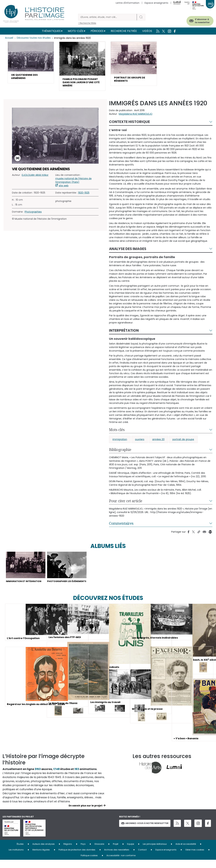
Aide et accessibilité (186, 852)
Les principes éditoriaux (155, 852)
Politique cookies (89, 864)
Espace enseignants (156, 3)
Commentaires (121, 526)
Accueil (9, 38)
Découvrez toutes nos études (35, 38)
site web (64, 188)
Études (20, 852)
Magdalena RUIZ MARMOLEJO (136, 116)
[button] (31, 63)
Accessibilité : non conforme (121, 864)
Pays (83, 852)
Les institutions (16, 858)
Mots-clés (76, 31)
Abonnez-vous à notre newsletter (145, 831)
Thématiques (51, 31)
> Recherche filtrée (87, 23)
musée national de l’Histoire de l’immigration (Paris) (73, 183)
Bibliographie (120, 452)
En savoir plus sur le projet (86, 814)
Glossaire (99, 852)
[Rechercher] (107, 17)
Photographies (33, 214)
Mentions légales (41, 858)
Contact (142, 858)
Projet (116, 852)
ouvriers (140, 442)
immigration (120, 442)
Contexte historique (129, 124)
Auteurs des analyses (44, 852)
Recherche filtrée (124, 31)
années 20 (158, 442)
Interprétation (124, 333)
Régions (68, 852)
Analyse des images (128, 251)
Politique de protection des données (77, 858)
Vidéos (147, 31)
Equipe (131, 852)
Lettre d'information (128, 3)
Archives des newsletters (117, 858)
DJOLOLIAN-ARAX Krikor (35, 177)
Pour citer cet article (126, 503)
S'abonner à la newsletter (197, 20)
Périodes (97, 31)
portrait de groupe (183, 442)
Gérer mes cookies (195, 858)
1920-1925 (84, 195)
